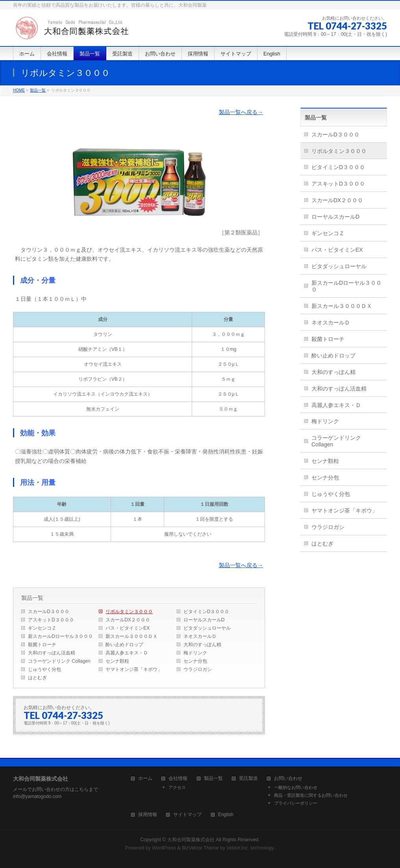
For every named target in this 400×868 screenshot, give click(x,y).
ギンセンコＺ (42, 628)
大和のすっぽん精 (202, 645)
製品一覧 (38, 90)
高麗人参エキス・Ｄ (127, 653)
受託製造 (248, 779)
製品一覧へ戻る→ (241, 112)
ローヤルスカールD (204, 620)
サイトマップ (187, 815)
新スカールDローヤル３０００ (60, 636)
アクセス (177, 787)
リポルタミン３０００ (129, 612)
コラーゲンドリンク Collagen (59, 661)
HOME (19, 90)
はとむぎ (37, 678)
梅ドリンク (195, 653)
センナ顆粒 (117, 661)
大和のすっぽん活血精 (52, 653)
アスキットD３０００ (51, 620)
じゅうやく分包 (44, 669)
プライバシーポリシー (296, 803)
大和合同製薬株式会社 (191, 840)
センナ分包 (195, 661)
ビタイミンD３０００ (206, 612)
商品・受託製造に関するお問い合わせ (311, 795)
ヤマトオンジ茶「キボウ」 (134, 669)
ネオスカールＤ (200, 636)
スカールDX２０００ (128, 620)
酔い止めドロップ (124, 645)
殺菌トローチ (42, 645)
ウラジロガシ (198, 669)
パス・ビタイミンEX (128, 628)
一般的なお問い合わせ (296, 787)
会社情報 (178, 779)
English (226, 815)
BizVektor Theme (200, 848)
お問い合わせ (288, 779)
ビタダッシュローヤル (207, 628)
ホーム (145, 779)
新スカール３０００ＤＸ (131, 636)
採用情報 (148, 815)
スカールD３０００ (49, 612)
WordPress (164, 848)
